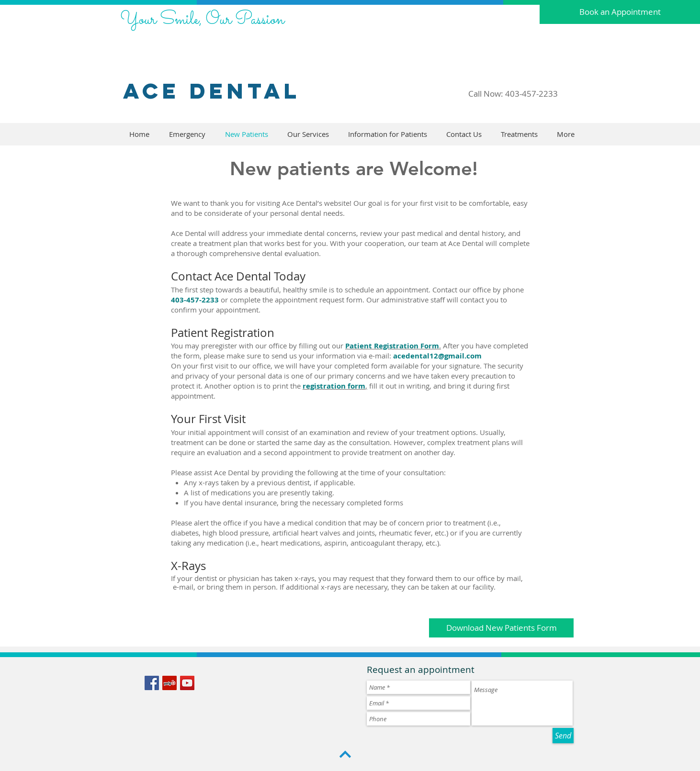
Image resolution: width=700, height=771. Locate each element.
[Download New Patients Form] (501, 628)
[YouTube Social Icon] (187, 683)
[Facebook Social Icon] (152, 683)
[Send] (563, 736)
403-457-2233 (531, 94)
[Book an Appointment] (620, 12)
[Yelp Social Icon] (169, 683)
